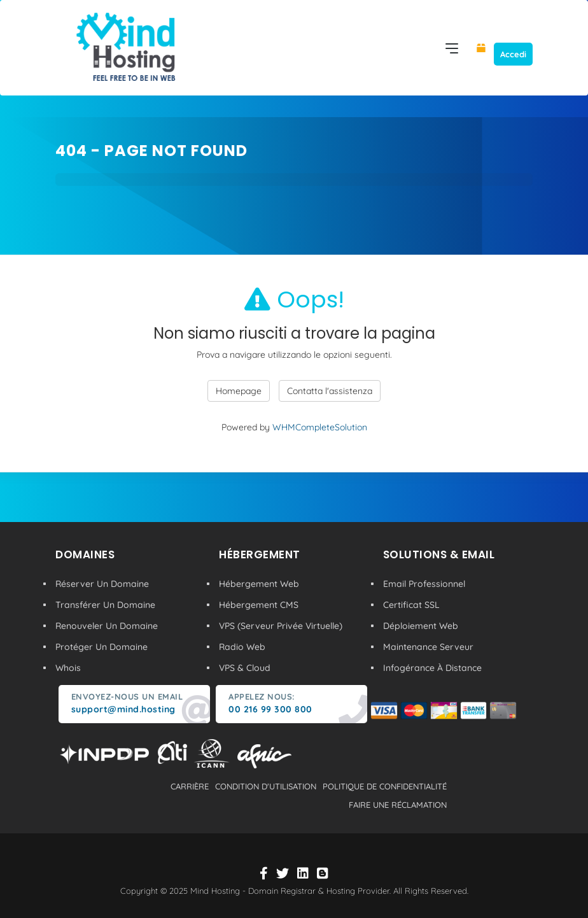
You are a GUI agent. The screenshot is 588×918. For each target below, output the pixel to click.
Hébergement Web (259, 584)
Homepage (239, 391)
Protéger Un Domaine (101, 647)
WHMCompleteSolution (320, 427)
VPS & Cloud (245, 668)
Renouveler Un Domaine (107, 626)
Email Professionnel (424, 584)
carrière (190, 786)
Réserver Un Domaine (102, 584)
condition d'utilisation (266, 786)
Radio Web (242, 647)
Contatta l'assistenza (330, 391)
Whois (68, 668)
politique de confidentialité (385, 786)
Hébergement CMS (259, 605)
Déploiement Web (421, 626)
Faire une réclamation (398, 805)
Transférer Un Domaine (105, 605)
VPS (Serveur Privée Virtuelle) (281, 626)
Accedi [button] (513, 54)
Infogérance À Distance (432, 668)
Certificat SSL (411, 605)
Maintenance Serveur (428, 647)
